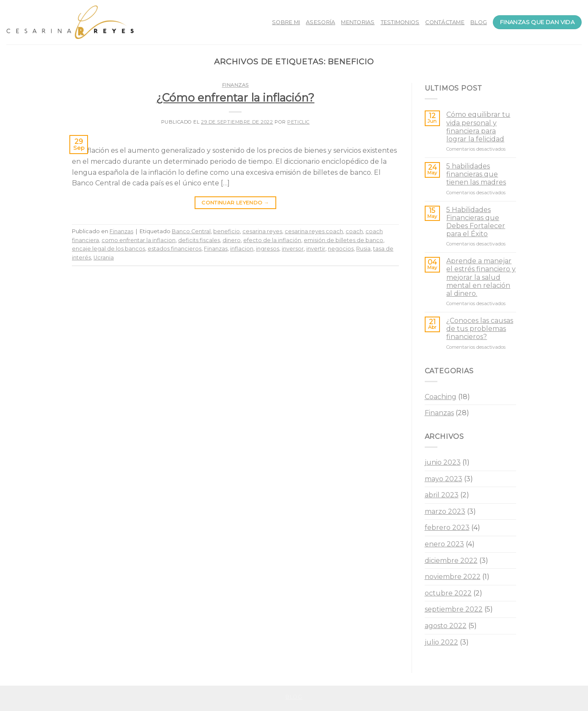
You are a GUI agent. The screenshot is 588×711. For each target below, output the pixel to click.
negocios (341, 249)
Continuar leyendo (235, 203)
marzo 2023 (445, 511)
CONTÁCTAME (445, 22)
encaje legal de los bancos (109, 249)
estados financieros (174, 249)
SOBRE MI (286, 22)
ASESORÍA (320, 22)
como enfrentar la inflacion (139, 240)
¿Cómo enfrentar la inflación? (235, 98)
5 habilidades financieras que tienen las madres (476, 174)
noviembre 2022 (453, 577)
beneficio (227, 231)
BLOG (479, 22)
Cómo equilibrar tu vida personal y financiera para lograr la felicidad (478, 127)
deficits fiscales (199, 240)
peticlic (298, 122)
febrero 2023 (447, 528)
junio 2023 (443, 462)
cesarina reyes (262, 231)
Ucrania (104, 258)
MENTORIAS (358, 22)
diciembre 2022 (451, 561)
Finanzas (235, 85)
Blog (294, 697)
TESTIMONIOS (400, 22)
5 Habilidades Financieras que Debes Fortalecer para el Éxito (476, 222)
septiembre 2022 (454, 609)
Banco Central (191, 231)
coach (354, 231)
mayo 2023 (444, 479)
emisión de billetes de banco (343, 240)
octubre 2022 (448, 593)
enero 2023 (444, 544)
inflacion (242, 249)
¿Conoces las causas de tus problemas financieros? (480, 329)
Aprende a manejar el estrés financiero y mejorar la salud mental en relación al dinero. (481, 277)
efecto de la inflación (272, 240)
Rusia (363, 249)
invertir (316, 249)
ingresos (268, 249)
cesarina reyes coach (314, 231)
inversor (293, 249)
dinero (232, 240)
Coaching (441, 397)
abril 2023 (442, 495)
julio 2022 (441, 642)
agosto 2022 (446, 626)
